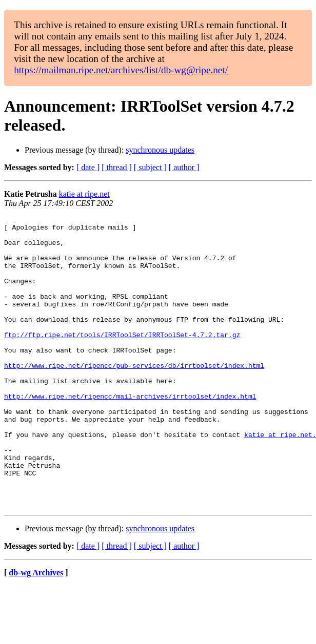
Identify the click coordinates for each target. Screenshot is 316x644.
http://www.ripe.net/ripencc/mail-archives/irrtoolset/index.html (130, 433)
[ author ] (184, 167)
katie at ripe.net (84, 194)
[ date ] (88, 167)
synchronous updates (160, 150)
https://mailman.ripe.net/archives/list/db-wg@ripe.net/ (121, 70)
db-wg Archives (36, 631)
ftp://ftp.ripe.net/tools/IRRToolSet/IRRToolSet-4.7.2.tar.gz (122, 359)
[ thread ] (117, 167)
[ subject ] (150, 167)
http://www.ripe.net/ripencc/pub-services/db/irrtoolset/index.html (134, 396)
